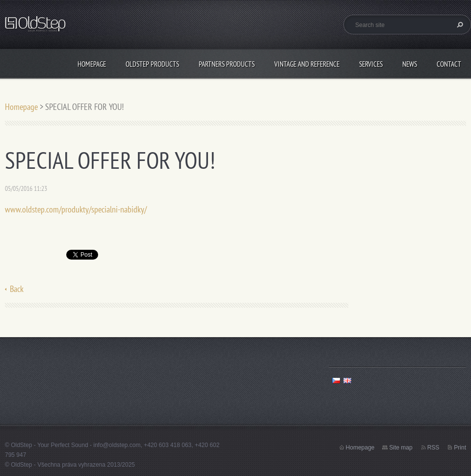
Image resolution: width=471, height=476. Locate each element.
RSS (433, 448)
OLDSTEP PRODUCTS (152, 64)
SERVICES (371, 64)
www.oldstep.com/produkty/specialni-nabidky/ (76, 209)
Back (17, 289)
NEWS (410, 64)
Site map (401, 448)
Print (460, 448)
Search (459, 25)
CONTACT (449, 64)
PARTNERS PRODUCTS (227, 64)
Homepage (92, 64)
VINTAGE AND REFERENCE (307, 64)
